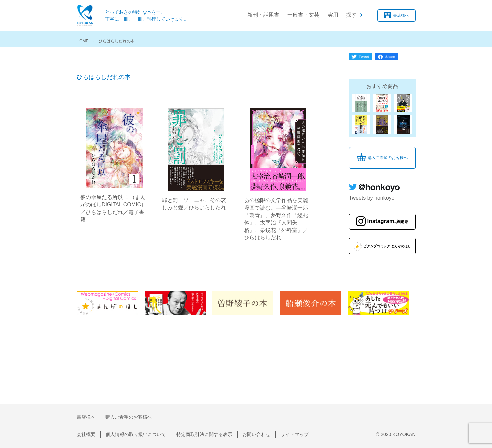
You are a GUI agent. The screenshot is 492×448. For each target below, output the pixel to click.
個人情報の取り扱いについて (136, 434)
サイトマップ (295, 434)
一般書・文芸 (303, 15)
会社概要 (86, 434)
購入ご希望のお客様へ (388, 158)
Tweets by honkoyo (372, 198)
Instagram (388, 222)
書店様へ (401, 15)
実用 (333, 15)
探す (351, 15)
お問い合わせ (256, 434)
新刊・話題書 (263, 15)
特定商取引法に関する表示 (204, 434)
